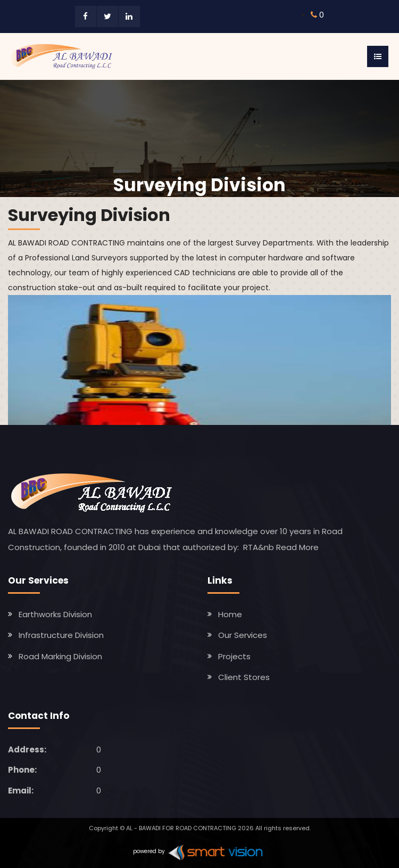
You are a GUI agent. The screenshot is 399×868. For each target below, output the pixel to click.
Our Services (243, 635)
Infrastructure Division (61, 635)
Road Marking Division (60, 656)
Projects (234, 656)
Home (230, 614)
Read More (297, 547)
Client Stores (244, 677)
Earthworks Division (55, 614)
